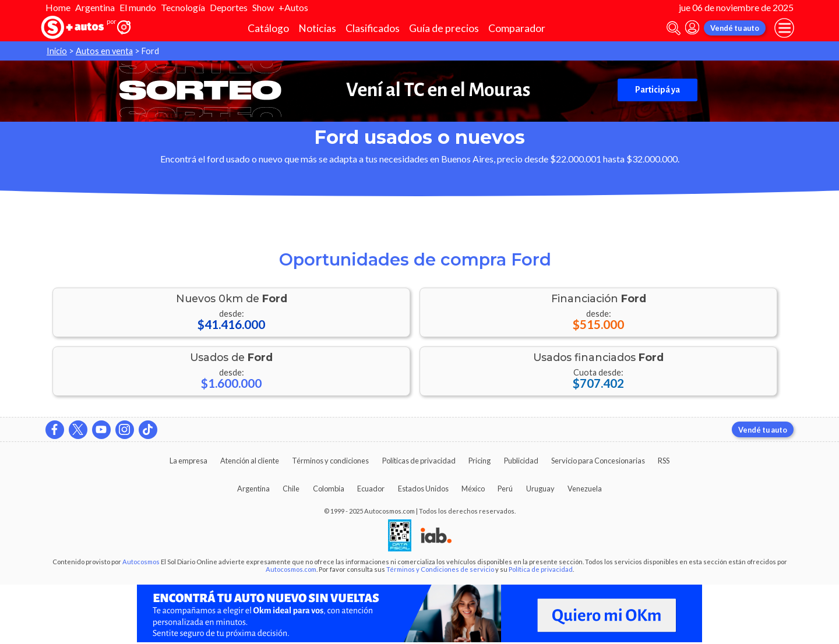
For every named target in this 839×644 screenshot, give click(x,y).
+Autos (293, 7)
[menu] (784, 28)
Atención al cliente (250, 461)
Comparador (517, 28)
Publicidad (521, 461)
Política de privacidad (541, 569)
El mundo (138, 7)
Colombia (329, 489)
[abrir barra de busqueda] (674, 28)
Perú (505, 489)
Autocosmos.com (291, 569)
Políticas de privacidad (419, 461)
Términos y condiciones (330, 461)
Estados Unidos (423, 489)
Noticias (317, 28)
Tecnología (183, 7)
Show (263, 7)
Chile (291, 489)
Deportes (229, 7)
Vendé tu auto (735, 28)
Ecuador (371, 489)
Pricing (480, 461)
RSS (664, 461)
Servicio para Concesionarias (598, 461)
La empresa (188, 461)
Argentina (95, 7)
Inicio (57, 51)
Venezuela (585, 489)
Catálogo (268, 28)
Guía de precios (444, 28)
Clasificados (373, 28)
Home (58, 7)
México (473, 489)
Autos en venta (104, 51)
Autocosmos (141, 562)
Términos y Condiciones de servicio (440, 569)
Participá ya (658, 90)
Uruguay (540, 489)
